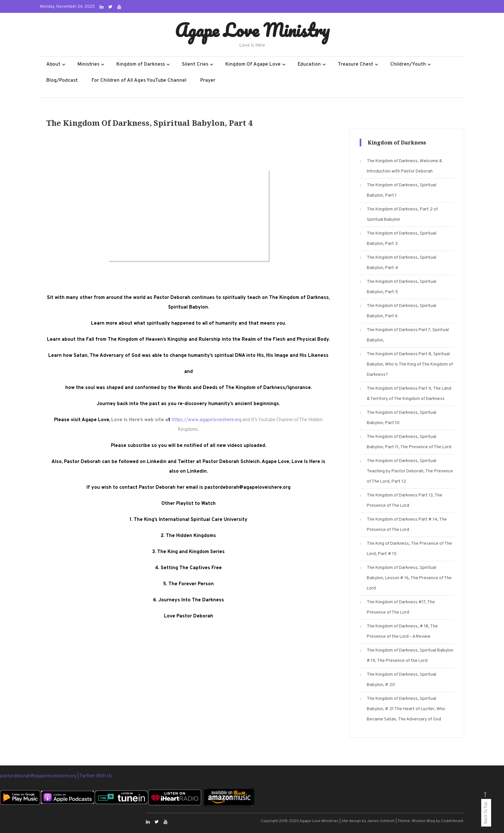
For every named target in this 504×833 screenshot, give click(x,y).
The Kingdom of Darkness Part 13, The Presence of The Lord (405, 500)
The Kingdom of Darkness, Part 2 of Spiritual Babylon (402, 214)
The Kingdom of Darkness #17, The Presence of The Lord (401, 607)
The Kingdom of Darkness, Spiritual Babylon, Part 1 (401, 190)
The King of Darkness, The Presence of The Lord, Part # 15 (409, 549)
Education (309, 65)
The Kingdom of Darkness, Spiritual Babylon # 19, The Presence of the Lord (410, 656)
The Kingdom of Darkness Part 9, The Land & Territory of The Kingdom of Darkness (409, 394)
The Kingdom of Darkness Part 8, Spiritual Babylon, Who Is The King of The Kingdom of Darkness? (410, 364)
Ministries (88, 65)
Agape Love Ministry (252, 30)
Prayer (208, 81)
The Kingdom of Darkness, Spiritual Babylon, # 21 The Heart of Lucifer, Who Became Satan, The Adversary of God (406, 709)
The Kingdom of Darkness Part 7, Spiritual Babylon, (408, 335)
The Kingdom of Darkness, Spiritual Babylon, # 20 (401, 680)
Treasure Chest (355, 65)
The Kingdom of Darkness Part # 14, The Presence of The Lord (407, 525)
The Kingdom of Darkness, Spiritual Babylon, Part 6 (401, 311)
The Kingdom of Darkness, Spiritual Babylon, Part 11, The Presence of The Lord (409, 442)
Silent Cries (195, 65)
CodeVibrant (452, 821)
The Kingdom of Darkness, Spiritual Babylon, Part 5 (401, 287)
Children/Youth (408, 65)
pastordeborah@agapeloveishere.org (39, 776)
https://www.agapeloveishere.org (207, 420)
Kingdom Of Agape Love (253, 65)
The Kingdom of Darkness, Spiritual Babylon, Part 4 (401, 263)
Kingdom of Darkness (141, 65)
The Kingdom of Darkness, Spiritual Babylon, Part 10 (401, 418)
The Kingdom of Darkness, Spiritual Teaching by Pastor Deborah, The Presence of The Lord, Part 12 (410, 471)
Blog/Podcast (62, 81)
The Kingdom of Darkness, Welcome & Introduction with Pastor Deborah (404, 166)
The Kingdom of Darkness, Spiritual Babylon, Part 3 (401, 239)
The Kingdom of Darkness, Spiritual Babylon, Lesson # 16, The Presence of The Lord (409, 578)
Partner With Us (96, 776)
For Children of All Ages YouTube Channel (139, 81)
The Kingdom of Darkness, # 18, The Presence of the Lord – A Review (402, 631)
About (53, 65)
